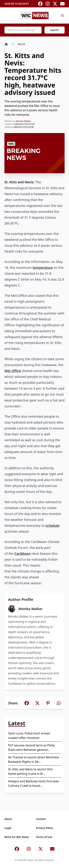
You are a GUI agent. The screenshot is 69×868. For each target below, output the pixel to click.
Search (55, 30)
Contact (41, 819)
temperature (43, 268)
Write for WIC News (17, 837)
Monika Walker (23, 121)
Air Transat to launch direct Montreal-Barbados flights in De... (34, 759)
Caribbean (22, 553)
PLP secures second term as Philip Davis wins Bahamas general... (31, 748)
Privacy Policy (45, 828)
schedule (53, 525)
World (21, 44)
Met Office (13, 371)
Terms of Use (44, 837)
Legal (8, 828)
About (8, 819)
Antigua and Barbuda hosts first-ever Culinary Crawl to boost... (34, 783)
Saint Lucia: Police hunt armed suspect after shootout (29, 736)
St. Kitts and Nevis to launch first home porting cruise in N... (30, 771)
